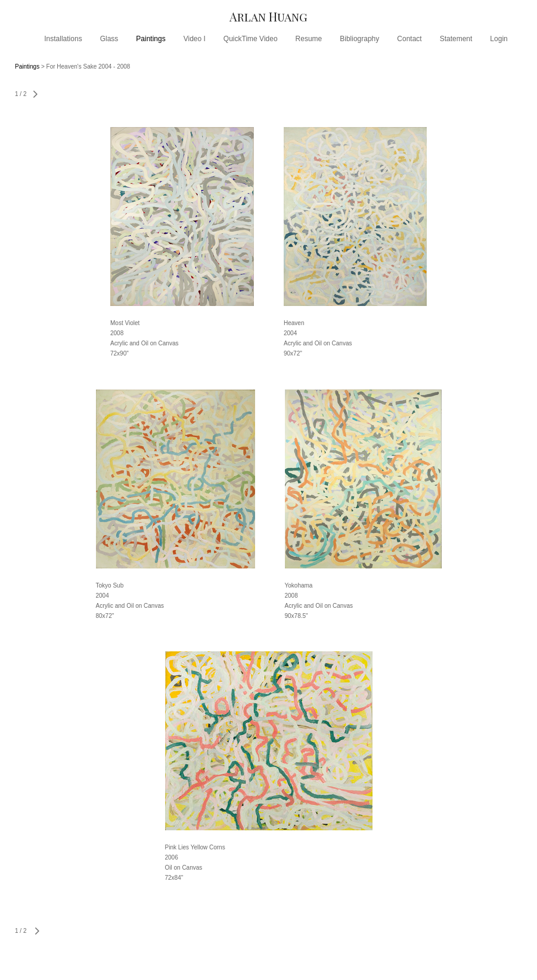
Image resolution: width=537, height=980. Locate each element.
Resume (309, 39)
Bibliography (359, 39)
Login (499, 39)
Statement (456, 39)
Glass (109, 39)
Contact (409, 39)
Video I (195, 39)
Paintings (150, 39)
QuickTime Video (251, 39)
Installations (63, 39)
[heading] (268, 16)
